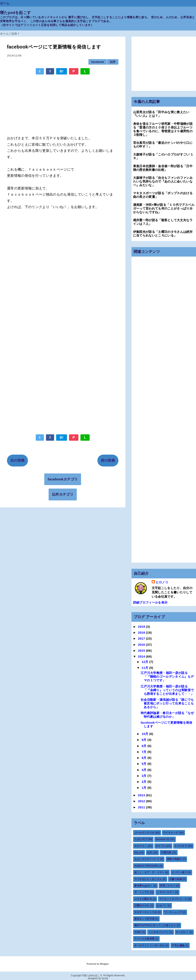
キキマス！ (141, 846)
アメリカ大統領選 (144, 939)
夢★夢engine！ (144, 886)
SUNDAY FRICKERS (146, 866)
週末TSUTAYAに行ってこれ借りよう (155, 925)
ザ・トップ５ (142, 892)
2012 (142, 801)
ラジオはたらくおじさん (148, 879)
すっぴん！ (182, 932)
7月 (145, 752)
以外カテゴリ (63, 494)
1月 (145, 788)
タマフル (161, 846)
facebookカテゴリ (63, 479)
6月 (145, 758)
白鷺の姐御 (176, 879)
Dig (136, 853)
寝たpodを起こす (15, 13)
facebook (98, 62)
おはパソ (162, 906)
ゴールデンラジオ (144, 833)
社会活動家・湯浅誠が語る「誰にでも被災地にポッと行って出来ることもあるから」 (167, 703)
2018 (142, 632)
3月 (145, 776)
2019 (142, 627)
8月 (145, 746)
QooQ (105, 978)
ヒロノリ (162, 582)
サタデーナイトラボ (146, 912)
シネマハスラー (165, 892)
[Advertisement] (63, 103)
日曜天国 (166, 853)
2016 (142, 645)
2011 (142, 807)
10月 (145, 734)
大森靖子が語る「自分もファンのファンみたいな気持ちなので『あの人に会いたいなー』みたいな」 (163, 181)
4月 (145, 770)
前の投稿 (108, 460)
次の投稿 (17, 460)
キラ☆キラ (181, 846)
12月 (145, 662)
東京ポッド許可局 (144, 919)
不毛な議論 (178, 945)
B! (62, 71)
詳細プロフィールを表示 (150, 602)
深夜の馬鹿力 (174, 859)
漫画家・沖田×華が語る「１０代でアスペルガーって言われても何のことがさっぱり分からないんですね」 (164, 208)
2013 (142, 795)
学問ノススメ (167, 886)
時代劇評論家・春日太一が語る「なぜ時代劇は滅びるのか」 (167, 715)
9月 (145, 740)
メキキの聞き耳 (143, 899)
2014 (142, 656)
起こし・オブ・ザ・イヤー (149, 872)
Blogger (104, 964)
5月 (145, 764)
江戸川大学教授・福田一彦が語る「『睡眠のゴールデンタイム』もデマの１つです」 (167, 676)
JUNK (138, 932)
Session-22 (162, 839)
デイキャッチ (171, 833)
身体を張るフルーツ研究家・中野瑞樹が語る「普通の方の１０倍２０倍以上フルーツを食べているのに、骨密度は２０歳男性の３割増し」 (163, 129)
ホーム (5, 3)
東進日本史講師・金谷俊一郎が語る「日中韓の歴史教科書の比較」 (163, 168)
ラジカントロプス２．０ (173, 899)
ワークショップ (173, 912)
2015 (142, 651)
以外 (113, 62)
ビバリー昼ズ (179, 872)
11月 (145, 668)
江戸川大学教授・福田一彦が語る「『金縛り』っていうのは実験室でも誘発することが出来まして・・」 (167, 690)
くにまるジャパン (159, 932)
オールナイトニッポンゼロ (149, 945)
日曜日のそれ (142, 906)
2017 (142, 638)
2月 (145, 782)
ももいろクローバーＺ (147, 859)
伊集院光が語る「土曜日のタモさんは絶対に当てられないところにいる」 (163, 234)
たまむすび (141, 839)
